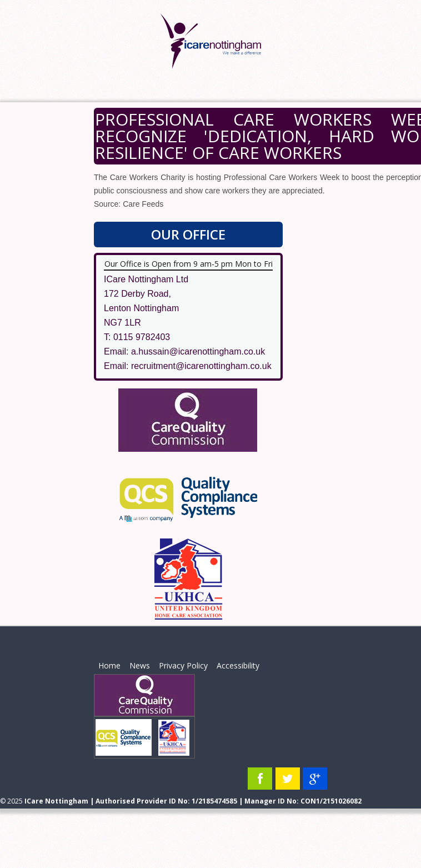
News (140, 665)
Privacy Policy (183, 665)
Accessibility (238, 665)
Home (109, 665)
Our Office (188, 234)
